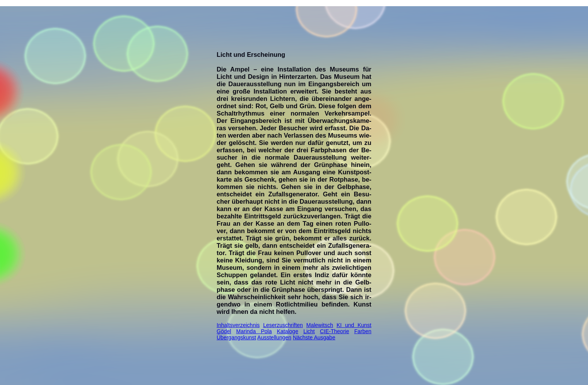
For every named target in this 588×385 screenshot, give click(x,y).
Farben (363, 331)
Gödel (224, 331)
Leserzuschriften (283, 325)
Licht (309, 331)
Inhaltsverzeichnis (238, 325)
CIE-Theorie (334, 331)
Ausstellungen (274, 337)
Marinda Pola (254, 331)
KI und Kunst (354, 325)
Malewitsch (320, 325)
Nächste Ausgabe (314, 337)
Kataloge (288, 331)
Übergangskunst (236, 337)
